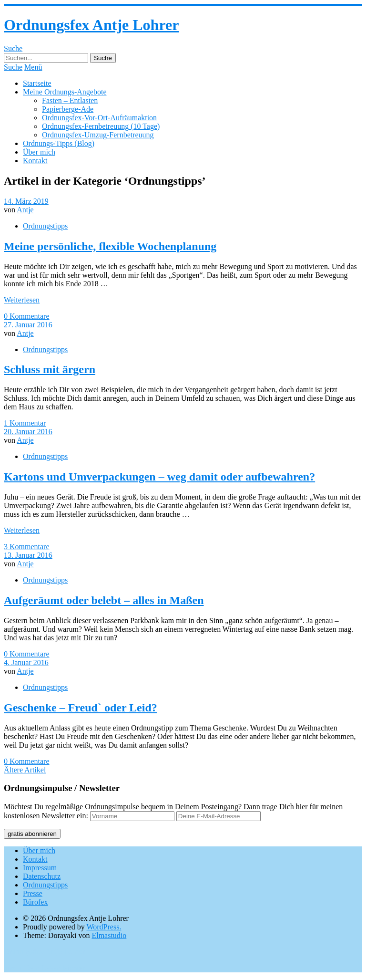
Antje (25, 210)
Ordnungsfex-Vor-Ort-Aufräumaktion (99, 118)
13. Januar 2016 (28, 555)
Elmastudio (109, 935)
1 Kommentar (25, 423)
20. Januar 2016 (28, 432)
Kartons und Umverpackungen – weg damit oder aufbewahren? (159, 477)
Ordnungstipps (45, 226)
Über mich (39, 152)
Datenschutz (42, 876)
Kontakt (35, 161)
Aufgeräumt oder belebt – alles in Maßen (104, 600)
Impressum (40, 868)
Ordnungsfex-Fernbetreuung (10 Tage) (101, 126)
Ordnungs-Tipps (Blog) (59, 143)
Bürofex (35, 902)
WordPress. (104, 927)
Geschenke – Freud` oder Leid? (81, 708)
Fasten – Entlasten (70, 100)
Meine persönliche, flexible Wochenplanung (110, 246)
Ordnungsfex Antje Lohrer (91, 25)
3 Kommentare (27, 547)
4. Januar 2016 (26, 662)
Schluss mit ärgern (50, 369)
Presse (33, 893)
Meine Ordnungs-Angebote (65, 92)
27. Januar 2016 (28, 325)
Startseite (37, 83)
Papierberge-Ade (68, 109)
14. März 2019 (26, 201)
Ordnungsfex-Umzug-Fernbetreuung (98, 135)
